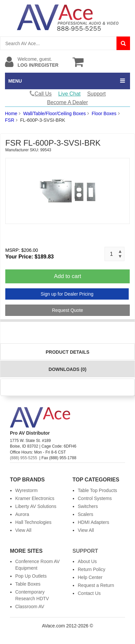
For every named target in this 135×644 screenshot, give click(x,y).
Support (96, 94)
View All (23, 530)
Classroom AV (30, 607)
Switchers (88, 506)
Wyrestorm (26, 490)
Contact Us (89, 593)
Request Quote (67, 310)
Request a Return (96, 585)
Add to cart (67, 276)
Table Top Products (97, 490)
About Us (87, 561)
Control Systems (95, 498)
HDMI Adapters (93, 522)
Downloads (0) (67, 369)
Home (11, 113)
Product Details (67, 352)
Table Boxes (28, 584)
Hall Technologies (33, 522)
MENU (15, 81)
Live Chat (69, 94)
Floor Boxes (104, 113)
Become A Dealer (67, 102)
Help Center (90, 577)
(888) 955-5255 (23, 458)
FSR (10, 120)
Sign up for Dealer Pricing (67, 294)
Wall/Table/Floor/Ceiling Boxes (54, 113)
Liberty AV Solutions (36, 506)
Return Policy (91, 569)
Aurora (22, 514)
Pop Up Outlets (31, 576)
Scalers (86, 514)
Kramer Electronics (35, 498)
